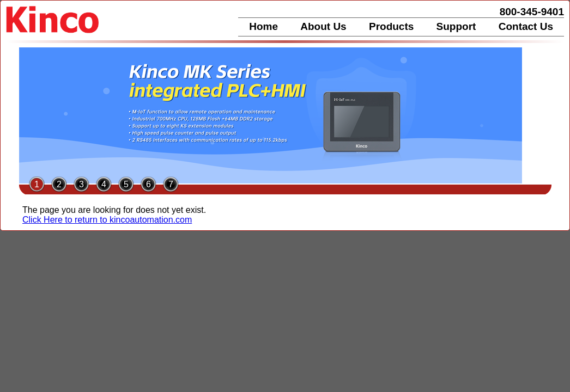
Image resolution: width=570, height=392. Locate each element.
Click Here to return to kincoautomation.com (107, 220)
